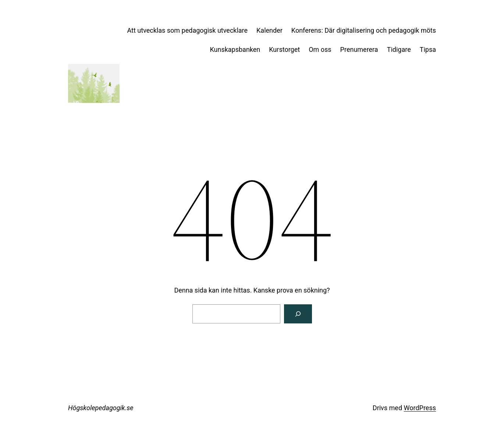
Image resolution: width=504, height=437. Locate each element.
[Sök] (298, 314)
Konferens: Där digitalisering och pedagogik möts (364, 30)
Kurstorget (284, 49)
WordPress (420, 408)
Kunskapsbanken (235, 49)
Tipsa (428, 49)
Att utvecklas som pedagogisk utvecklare (188, 30)
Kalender (269, 30)
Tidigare (399, 49)
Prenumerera (359, 49)
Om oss (320, 49)
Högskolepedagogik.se (101, 408)
